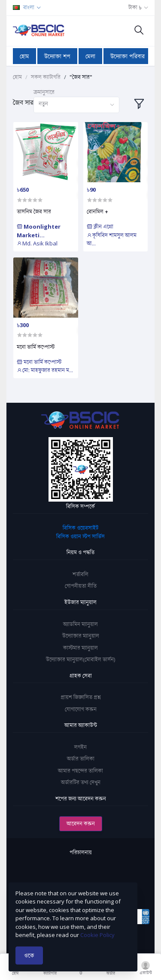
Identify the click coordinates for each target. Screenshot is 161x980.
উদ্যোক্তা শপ (57, 56)
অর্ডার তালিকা (81, 759)
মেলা (90, 56)
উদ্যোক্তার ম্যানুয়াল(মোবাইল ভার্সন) (80, 659)
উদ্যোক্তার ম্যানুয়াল (81, 636)
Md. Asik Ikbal (37, 243)
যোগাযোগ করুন (81, 709)
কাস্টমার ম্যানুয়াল (80, 648)
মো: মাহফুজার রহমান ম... (45, 370)
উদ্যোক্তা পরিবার (128, 56)
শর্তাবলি (80, 574)
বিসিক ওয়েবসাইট (80, 528)
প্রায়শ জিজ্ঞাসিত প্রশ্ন (81, 697)
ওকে (29, 955)
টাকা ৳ (135, 7)
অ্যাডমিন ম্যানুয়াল (80, 624)
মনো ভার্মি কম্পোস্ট (36, 347)
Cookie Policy (97, 935)
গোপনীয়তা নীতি (81, 586)
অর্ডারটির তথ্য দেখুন (81, 782)
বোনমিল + (97, 211)
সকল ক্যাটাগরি (46, 77)
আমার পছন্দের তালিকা (80, 771)
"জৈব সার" (81, 77)
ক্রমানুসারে (44, 92)
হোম (24, 56)
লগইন (80, 747)
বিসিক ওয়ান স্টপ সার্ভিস (80, 536)
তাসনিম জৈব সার (34, 211)
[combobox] (76, 105)
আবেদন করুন (81, 824)
